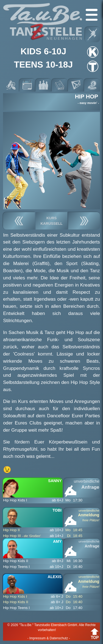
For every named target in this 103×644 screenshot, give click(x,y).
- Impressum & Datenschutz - (48, 638)
